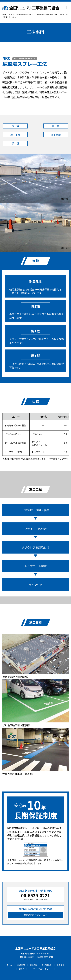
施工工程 (15, 135)
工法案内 (21, 965)
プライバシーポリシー (43, 969)
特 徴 (15, 126)
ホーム (9, 965)
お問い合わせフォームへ (35, 915)
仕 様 (56, 126)
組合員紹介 (47, 965)
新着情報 (61, 965)
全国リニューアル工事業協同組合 (35, 948)
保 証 (15, 143)
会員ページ (23, 969)
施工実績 (56, 135)
